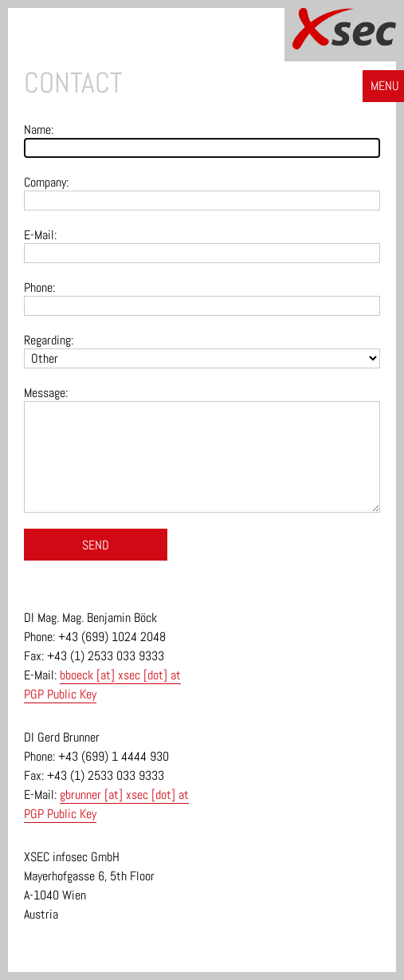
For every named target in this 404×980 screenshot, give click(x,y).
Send (96, 545)
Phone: (39, 287)
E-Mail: (40, 235)
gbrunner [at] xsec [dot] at (124, 795)
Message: (46, 393)
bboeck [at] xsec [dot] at (120, 675)
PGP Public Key (60, 694)
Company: (46, 182)
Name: (39, 130)
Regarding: (49, 340)
